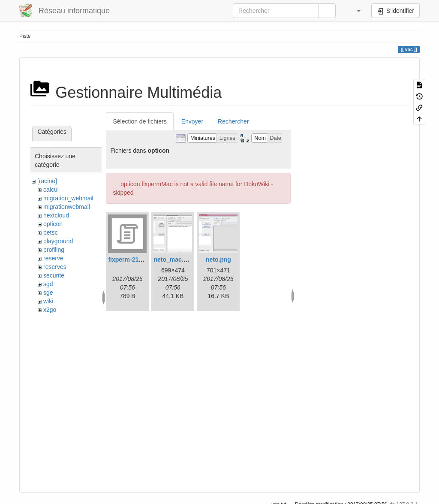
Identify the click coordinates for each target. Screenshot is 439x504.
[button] (355, 11)
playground (58, 241)
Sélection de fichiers (140, 121)
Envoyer (192, 121)
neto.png (218, 260)
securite (54, 275)
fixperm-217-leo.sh (135, 260)
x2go (50, 310)
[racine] (47, 181)
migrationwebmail (67, 207)
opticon (53, 224)
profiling (54, 250)
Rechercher (233, 121)
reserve (53, 258)
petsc (50, 232)
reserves (55, 267)
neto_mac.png (174, 260)
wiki (48, 301)
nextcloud (56, 215)
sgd (48, 284)
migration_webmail (68, 198)
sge (48, 293)
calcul (51, 190)
